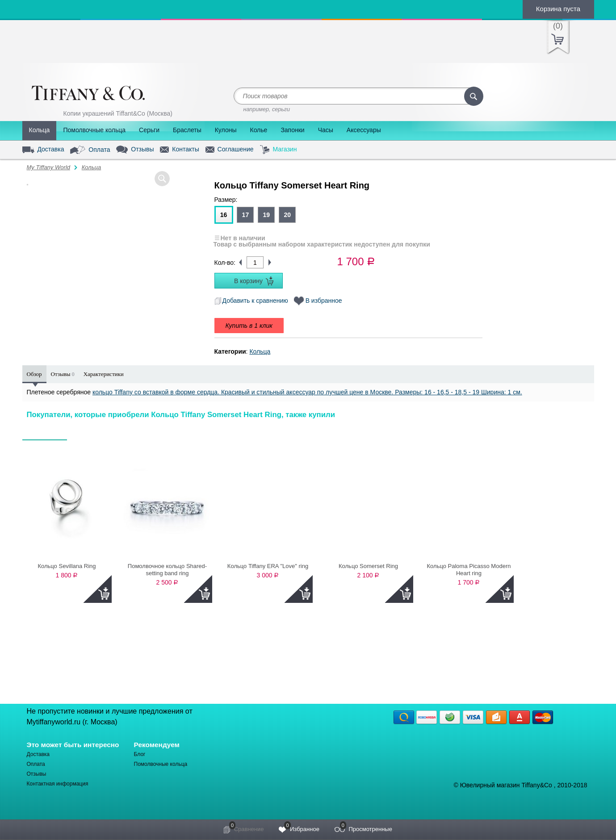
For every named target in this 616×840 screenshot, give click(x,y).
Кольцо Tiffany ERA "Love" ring (268, 566)
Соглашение (230, 150)
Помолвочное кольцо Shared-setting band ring (167, 570)
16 (224, 215)
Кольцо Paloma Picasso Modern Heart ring (469, 570)
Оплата (90, 150)
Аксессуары (364, 130)
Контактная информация (58, 784)
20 (287, 215)
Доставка (43, 150)
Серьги (149, 130)
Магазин (279, 150)
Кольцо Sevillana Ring (67, 566)
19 (266, 215)
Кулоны (226, 130)
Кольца (40, 130)
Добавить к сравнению (251, 301)
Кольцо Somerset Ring (368, 566)
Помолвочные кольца (94, 130)
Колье (258, 130)
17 (246, 215)
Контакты (179, 150)
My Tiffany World (48, 167)
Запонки (292, 130)
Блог (140, 754)
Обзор (34, 374)
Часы (326, 130)
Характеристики (104, 374)
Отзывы (135, 150)
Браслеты (187, 130)
